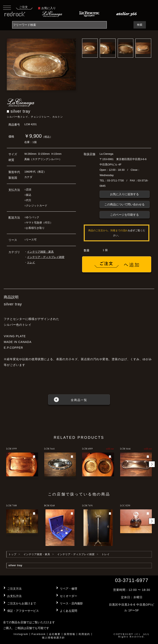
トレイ (31, 262)
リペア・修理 (69, 589)
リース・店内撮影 (71, 603)
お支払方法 (14, 596)
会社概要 (55, 634)
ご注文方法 (14, 589)
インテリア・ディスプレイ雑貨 (46, 257)
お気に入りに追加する (124, 194)
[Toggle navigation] (7, 7)
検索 (140, 25)
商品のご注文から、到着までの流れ (108, 230)
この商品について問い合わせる (124, 204)
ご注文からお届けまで (22, 603)
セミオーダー (69, 596)
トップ (12, 554)
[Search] (59, 25)
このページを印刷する (124, 215)
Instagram (21, 634)
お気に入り (47, 8)
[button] (152, 464)
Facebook (39, 634)
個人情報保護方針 (53, 638)
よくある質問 (69, 611)
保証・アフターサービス (23, 611)
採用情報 (70, 634)
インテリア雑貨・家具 (40, 252)
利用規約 (84, 634)
